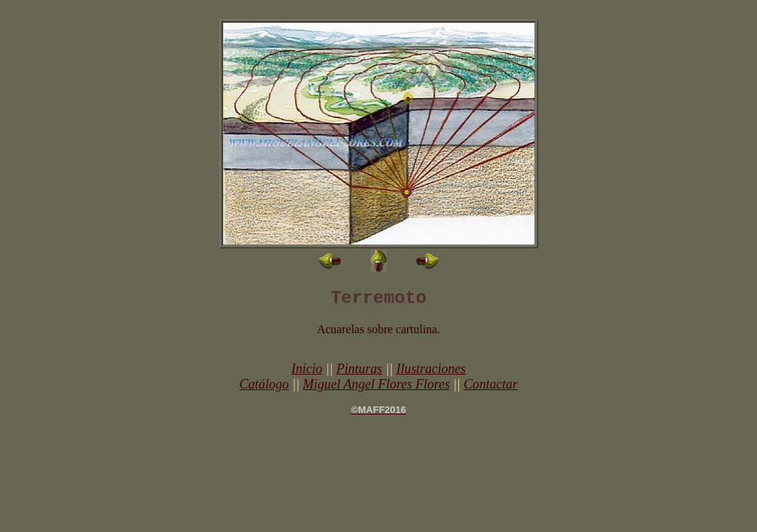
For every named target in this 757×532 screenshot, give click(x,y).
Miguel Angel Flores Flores (377, 384)
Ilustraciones (431, 369)
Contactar (490, 384)
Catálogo (264, 384)
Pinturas (359, 369)
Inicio (307, 369)
